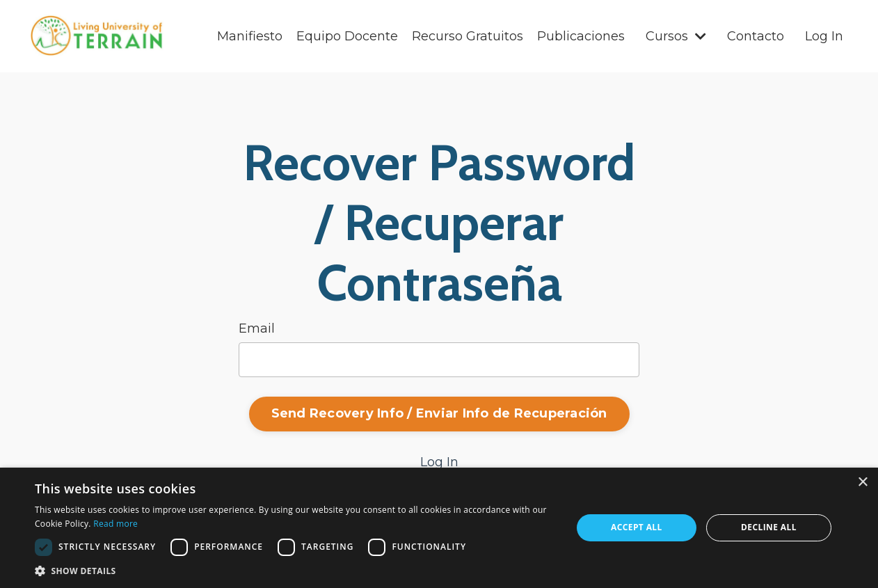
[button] (295, 571)
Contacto (756, 36)
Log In (824, 36)
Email (257, 328)
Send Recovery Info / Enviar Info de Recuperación (439, 413)
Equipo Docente (347, 36)
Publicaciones (581, 36)
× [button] (862, 483)
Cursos (676, 36)
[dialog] (439, 528)
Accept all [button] (637, 527)
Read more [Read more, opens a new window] (115, 524)
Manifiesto (250, 36)
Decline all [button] (769, 527)
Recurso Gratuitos (468, 36)
